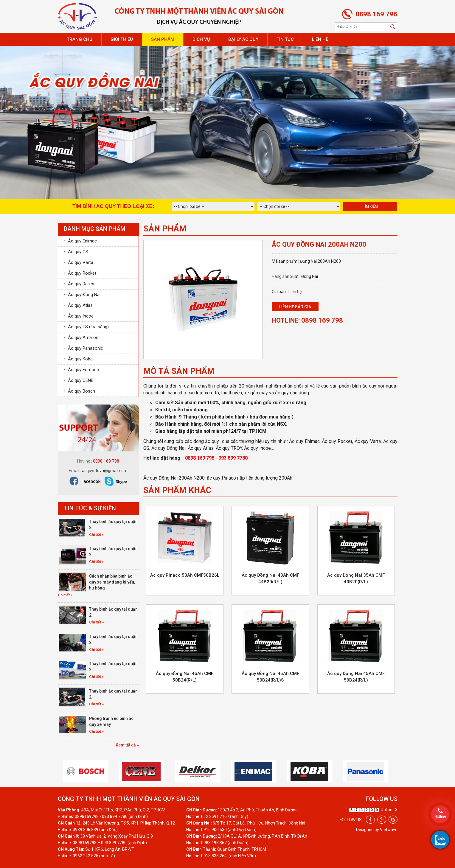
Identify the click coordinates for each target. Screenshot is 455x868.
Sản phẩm (163, 39)
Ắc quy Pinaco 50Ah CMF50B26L (185, 575)
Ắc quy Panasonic (84, 348)
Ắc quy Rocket (80, 273)
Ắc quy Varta (79, 262)
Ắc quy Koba (78, 359)
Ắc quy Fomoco (82, 370)
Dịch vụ (201, 39)
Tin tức (285, 39)
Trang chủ (80, 39)
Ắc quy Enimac (80, 241)
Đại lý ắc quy (243, 39)
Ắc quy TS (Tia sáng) (86, 327)
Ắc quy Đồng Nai (82, 295)
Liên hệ (320, 39)
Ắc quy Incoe (79, 316)
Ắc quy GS (76, 252)
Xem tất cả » (127, 745)
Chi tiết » (96, 535)
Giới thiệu (122, 39)
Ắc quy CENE (79, 380)
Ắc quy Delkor (79, 284)
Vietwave (389, 830)
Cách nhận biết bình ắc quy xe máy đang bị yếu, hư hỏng (112, 582)
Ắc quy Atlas (78, 305)
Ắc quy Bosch (80, 391)
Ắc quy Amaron (81, 337)
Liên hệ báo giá (295, 307)
